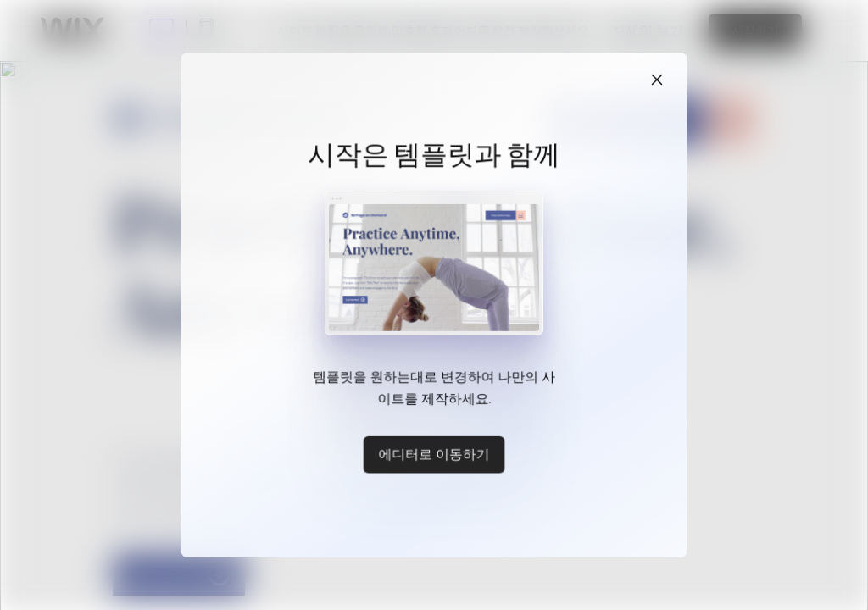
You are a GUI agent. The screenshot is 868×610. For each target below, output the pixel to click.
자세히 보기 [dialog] (648, 30)
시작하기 (755, 30)
